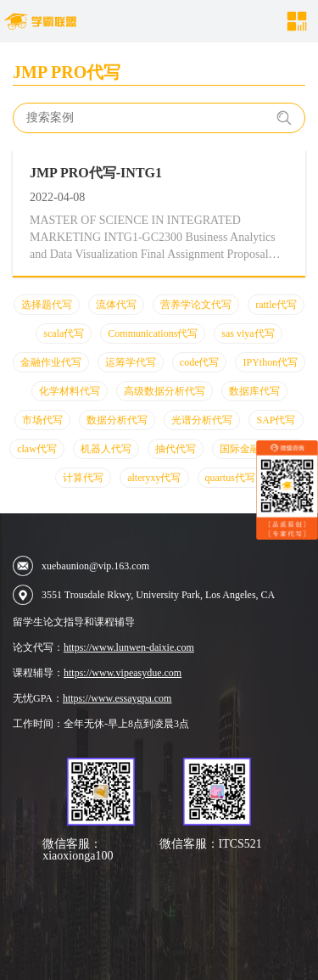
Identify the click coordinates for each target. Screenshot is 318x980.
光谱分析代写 (202, 420)
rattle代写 (276, 305)
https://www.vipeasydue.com (123, 673)
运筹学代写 (131, 362)
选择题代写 (47, 305)
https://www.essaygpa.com (117, 698)
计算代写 (83, 478)
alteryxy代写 (154, 478)
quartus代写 (230, 478)
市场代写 (42, 420)
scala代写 (64, 333)
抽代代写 (176, 449)
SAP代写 (276, 420)
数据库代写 (254, 391)
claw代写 (37, 449)
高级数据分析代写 (165, 391)
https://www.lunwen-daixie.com (129, 647)
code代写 (200, 362)
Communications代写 (153, 333)
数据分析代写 (117, 420)
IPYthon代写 (270, 362)
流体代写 (116, 305)
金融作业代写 (51, 362)
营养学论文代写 (196, 305)
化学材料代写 (70, 391)
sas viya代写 (248, 333)
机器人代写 (106, 449)
